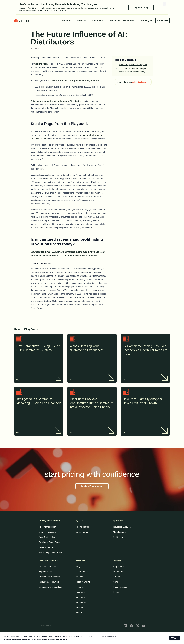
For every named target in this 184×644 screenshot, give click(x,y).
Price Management (47, 527)
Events (116, 592)
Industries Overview (122, 527)
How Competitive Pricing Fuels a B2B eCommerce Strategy (39, 348)
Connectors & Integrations (51, 587)
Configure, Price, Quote (50, 542)
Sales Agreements (47, 547)
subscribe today (140, 82)
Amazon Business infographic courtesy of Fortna (76, 81)
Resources (130, 21)
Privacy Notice (61, 639)
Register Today (141, 8)
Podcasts (80, 607)
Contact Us (163, 20)
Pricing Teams (82, 527)
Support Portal (45, 572)
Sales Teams (82, 532)
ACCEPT (175, 638)
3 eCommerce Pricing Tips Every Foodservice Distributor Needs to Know (145, 350)
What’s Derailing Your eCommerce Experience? (92, 348)
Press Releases (120, 587)
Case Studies (82, 572)
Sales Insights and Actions (51, 552)
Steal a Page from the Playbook (133, 65)
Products (83, 21)
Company (146, 21)
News (116, 582)
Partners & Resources (49, 582)
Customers (99, 21)
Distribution (118, 537)
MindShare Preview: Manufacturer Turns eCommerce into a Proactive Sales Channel (92, 403)
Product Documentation (50, 577)
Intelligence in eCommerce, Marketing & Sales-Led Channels (39, 401)
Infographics (82, 592)
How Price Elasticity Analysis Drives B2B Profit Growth (145, 401)
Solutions (68, 21)
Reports (80, 587)
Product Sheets (83, 582)
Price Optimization (47, 537)
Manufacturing (120, 532)
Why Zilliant (118, 567)
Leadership (118, 572)
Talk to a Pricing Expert (92, 486)
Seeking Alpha (41, 64)
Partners (115, 21)
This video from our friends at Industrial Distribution (56, 101)
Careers (117, 577)
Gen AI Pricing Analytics (50, 532)
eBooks (79, 577)
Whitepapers (82, 602)
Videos (79, 613)
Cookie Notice (41, 639)
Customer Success (47, 567)
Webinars (80, 597)
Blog (78, 567)
